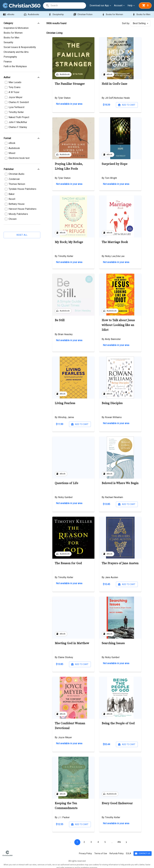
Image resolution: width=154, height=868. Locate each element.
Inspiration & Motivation (16, 28)
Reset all (22, 230)
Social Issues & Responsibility (20, 47)
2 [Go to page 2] (84, 838)
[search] (68, 6)
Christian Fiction (83, 14)
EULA (129, 850)
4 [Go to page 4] (98, 838)
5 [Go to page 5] (105, 838)
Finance (8, 62)
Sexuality (8, 42)
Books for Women (113, 14)
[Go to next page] (126, 838)
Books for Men (142, 14)
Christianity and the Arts (16, 52)
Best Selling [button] (139, 23)
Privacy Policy (85, 850)
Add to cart (80, 105)
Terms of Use (101, 850)
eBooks (9, 14)
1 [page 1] (77, 838)
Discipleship (56, 14)
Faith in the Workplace (15, 66)
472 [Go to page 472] (119, 838)
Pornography (10, 57)
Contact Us (143, 850)
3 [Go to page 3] (91, 838)
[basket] (145, 6)
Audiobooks (32, 14)
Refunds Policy (117, 850)
